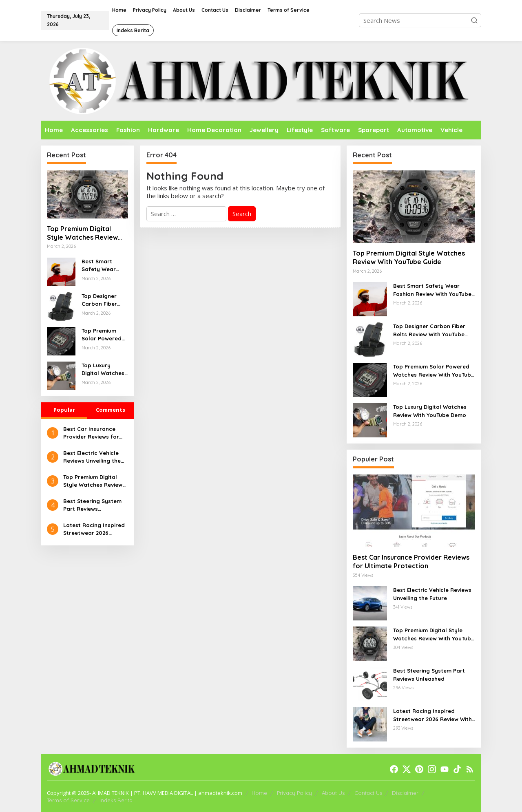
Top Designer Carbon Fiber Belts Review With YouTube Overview (100, 300)
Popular (64, 410)
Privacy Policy (294, 793)
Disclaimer (405, 793)
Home (259, 793)
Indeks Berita (116, 800)
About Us (333, 793)
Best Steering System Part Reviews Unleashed (92, 505)
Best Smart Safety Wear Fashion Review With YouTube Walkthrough (102, 266)
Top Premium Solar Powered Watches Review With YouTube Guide (103, 335)
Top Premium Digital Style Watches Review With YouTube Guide (82, 233)
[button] (474, 20)
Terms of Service (68, 800)
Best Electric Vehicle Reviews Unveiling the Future (92, 457)
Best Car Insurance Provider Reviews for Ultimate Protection (91, 433)
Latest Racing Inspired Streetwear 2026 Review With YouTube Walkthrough (94, 530)
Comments (111, 410)
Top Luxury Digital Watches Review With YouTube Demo (103, 370)
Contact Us (368, 793)
